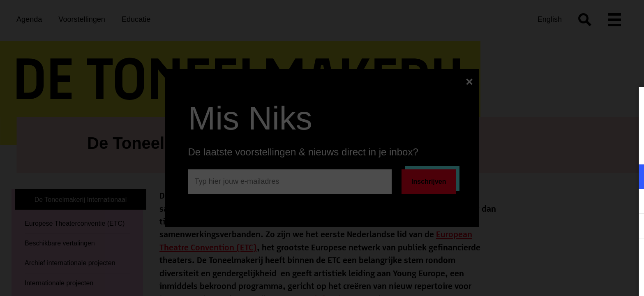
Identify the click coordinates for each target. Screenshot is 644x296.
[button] (566, 177)
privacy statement (541, 150)
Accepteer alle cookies (574, 257)
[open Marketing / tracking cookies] (631, 202)
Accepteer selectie (574, 281)
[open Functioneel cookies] (631, 178)
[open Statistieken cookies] (631, 227)
